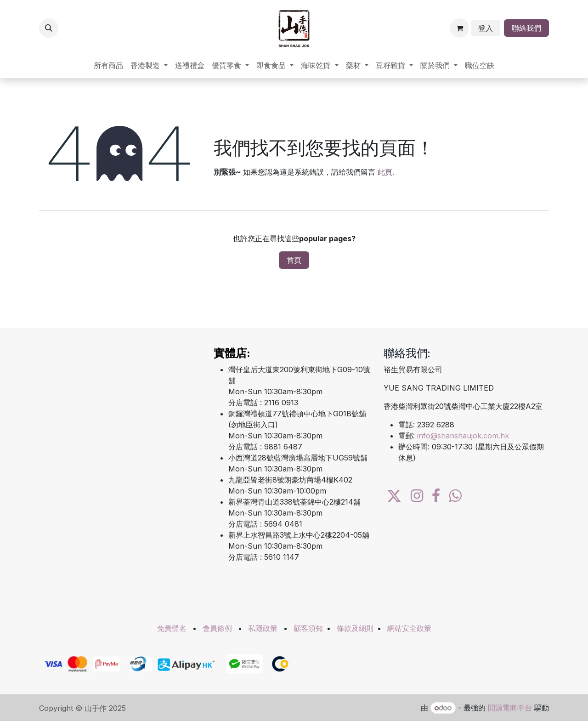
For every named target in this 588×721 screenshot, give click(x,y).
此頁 (385, 172)
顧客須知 (308, 628)
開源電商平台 (510, 708)
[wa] (455, 496)
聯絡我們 (526, 28)
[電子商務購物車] (459, 28)
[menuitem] (108, 65)
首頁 (294, 260)
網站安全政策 (409, 628)
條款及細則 (355, 628)
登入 (486, 28)
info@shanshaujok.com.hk (463, 436)
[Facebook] (436, 496)
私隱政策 (263, 628)
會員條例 (217, 628)
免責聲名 (172, 628)
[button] (49, 28)
